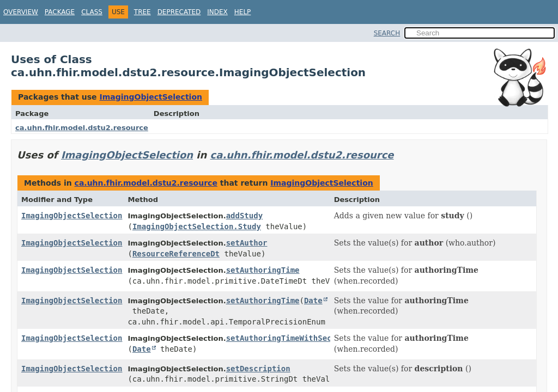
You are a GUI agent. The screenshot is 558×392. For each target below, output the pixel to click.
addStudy (244, 216)
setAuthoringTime (263, 270)
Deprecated (179, 12)
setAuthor (247, 243)
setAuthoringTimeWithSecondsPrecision (309, 338)
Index (217, 12)
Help (243, 12)
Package (60, 12)
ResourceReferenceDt (176, 254)
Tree (142, 12)
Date (313, 301)
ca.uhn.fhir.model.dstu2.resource (82, 128)
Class (92, 12)
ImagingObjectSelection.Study (197, 226)
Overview (21, 12)
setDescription (258, 369)
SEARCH (387, 33)
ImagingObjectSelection (151, 97)
